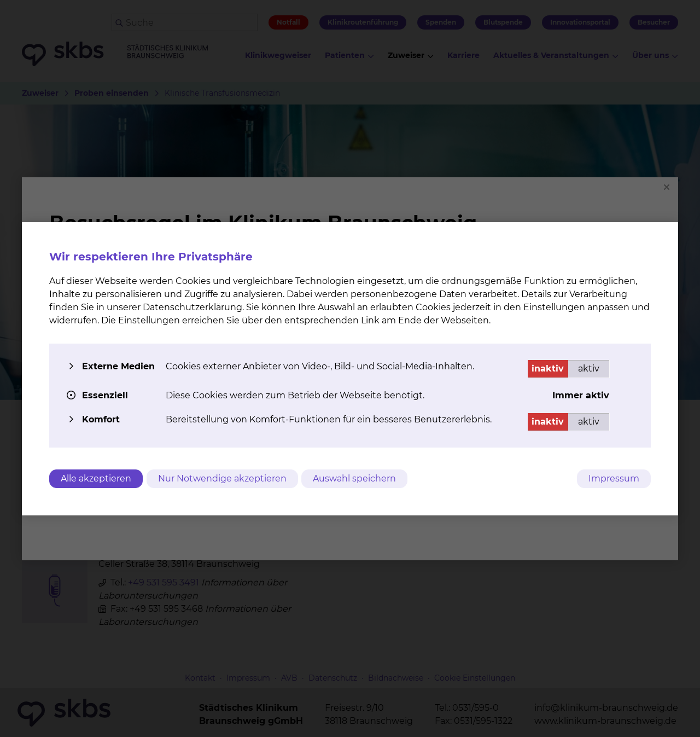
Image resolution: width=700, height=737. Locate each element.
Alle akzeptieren (96, 478)
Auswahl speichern (358, 478)
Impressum (614, 478)
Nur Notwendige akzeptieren (224, 478)
